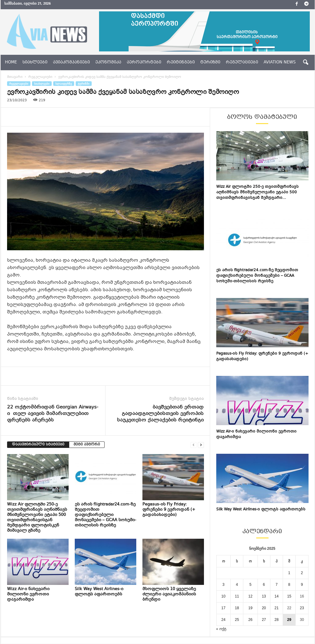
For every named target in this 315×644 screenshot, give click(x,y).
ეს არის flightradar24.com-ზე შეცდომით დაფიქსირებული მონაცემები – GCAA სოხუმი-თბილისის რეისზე (106, 515)
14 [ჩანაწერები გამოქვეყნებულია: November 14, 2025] (276, 596)
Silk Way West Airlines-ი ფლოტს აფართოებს (99, 592)
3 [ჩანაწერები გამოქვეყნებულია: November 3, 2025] (223, 585)
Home (11, 62)
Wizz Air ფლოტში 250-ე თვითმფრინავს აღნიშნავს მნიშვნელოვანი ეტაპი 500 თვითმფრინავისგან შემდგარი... (257, 192)
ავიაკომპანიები (71, 62)
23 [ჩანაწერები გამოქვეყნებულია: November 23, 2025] (302, 608)
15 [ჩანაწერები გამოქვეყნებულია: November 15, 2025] (289, 596)
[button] (305, 62)
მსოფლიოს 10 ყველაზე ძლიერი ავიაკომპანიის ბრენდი (169, 594)
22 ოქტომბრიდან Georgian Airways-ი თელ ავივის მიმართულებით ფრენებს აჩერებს (53, 414)
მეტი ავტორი (87, 445)
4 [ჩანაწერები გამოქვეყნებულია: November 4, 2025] (237, 585)
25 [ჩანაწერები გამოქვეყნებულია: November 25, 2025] (237, 620)
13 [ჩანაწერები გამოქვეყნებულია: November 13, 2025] (264, 596)
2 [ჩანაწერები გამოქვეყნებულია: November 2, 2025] (302, 573)
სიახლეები (35, 62)
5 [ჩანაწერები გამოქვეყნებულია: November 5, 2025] (251, 585)
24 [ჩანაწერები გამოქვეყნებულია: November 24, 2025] (223, 620)
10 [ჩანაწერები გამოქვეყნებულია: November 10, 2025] (223, 596)
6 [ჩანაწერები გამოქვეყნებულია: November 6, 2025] (264, 585)
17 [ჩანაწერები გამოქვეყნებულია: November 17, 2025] (223, 608)
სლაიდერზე (64, 84)
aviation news (280, 62)
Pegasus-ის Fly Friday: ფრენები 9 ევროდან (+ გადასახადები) (169, 510)
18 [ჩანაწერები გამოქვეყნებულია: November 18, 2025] (237, 608)
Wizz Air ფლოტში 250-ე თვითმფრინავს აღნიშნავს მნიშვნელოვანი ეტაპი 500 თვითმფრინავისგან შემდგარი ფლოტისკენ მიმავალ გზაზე (37, 518)
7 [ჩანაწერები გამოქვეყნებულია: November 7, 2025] (277, 585)
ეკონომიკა (108, 62)
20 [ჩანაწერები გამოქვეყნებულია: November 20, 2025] (264, 608)
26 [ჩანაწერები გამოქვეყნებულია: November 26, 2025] (250, 620)
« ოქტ (221, 629)
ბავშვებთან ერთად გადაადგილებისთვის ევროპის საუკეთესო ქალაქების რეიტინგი (160, 414)
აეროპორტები (144, 62)
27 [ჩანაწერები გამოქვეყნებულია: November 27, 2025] (264, 620)
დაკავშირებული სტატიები (38, 445)
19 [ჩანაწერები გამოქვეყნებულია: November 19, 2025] (250, 608)
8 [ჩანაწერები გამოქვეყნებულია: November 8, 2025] (289, 585)
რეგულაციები (242, 62)
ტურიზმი (210, 62)
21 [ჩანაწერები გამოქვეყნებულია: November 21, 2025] (276, 608)
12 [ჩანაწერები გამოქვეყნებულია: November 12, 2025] (250, 596)
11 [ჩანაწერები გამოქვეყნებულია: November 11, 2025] (237, 596)
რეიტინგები (181, 62)
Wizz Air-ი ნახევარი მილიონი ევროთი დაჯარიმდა (28, 594)
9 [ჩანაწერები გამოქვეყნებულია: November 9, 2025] (302, 585)
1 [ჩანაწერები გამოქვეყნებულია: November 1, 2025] (289, 573)
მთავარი (15, 77)
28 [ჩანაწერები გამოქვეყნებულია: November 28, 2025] (276, 620)
